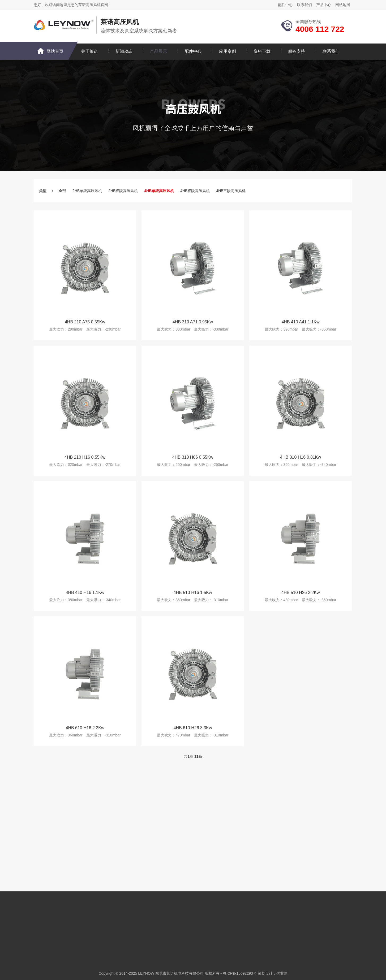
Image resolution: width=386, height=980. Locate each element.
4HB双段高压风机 (195, 191)
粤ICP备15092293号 (240, 973)
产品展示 (158, 51)
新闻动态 (124, 51)
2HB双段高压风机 (123, 191)
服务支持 (297, 51)
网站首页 (55, 51)
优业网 (282, 973)
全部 (62, 191)
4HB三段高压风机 (231, 191)
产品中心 (324, 5)
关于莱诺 (89, 51)
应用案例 (228, 51)
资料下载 (262, 51)
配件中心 (285, 5)
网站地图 (343, 5)
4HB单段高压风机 (159, 191)
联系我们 (304, 5)
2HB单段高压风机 (87, 191)
